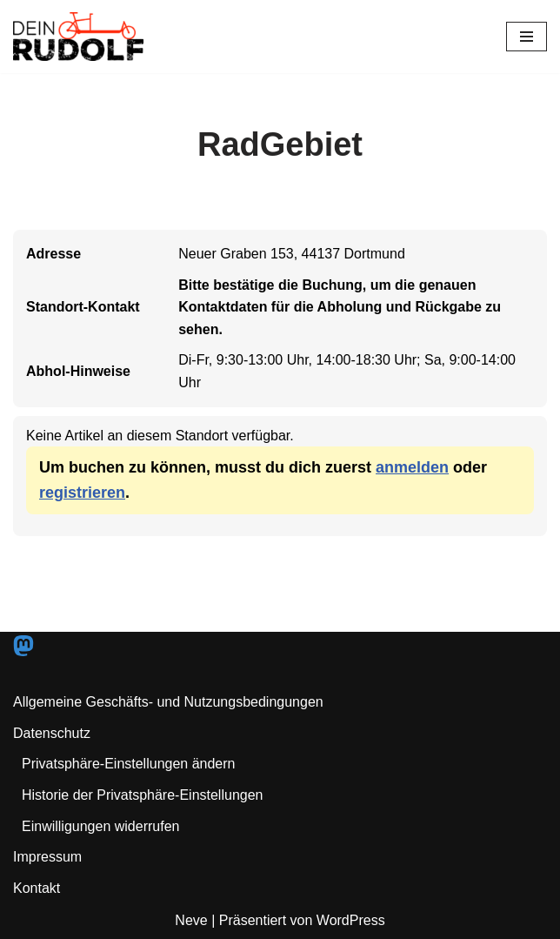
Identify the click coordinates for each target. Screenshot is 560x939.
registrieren (82, 493)
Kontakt (37, 888)
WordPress (351, 920)
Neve (191, 920)
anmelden (412, 467)
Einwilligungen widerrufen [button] (100, 826)
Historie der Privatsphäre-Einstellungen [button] (142, 795)
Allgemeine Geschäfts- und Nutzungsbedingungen (168, 702)
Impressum (47, 857)
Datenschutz (52, 733)
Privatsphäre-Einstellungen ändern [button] (128, 764)
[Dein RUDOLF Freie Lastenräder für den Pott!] (78, 37)
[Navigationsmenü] (527, 37)
